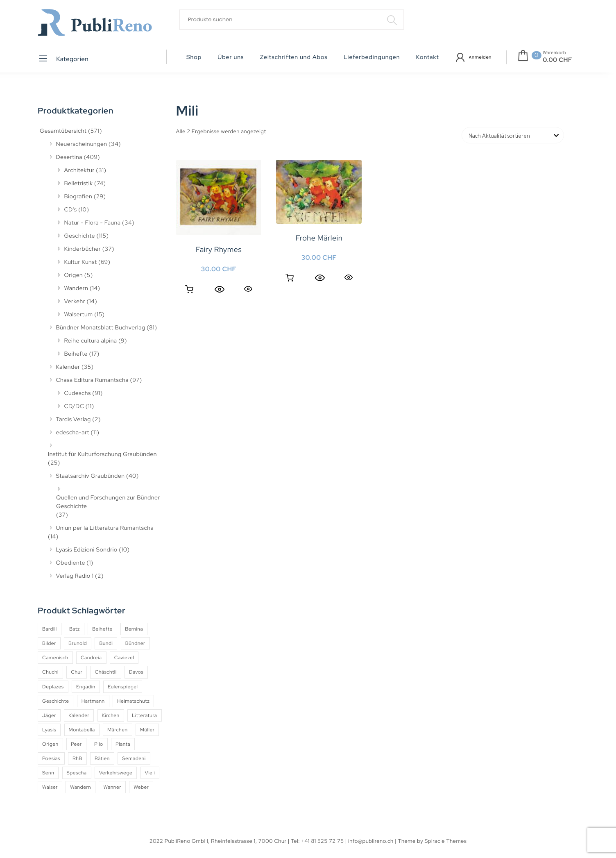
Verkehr (75, 302)
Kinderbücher (83, 249)
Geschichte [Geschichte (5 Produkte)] (55, 701)
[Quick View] (220, 289)
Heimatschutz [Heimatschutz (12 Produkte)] (133, 701)
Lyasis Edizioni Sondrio (87, 550)
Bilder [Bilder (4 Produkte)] (49, 643)
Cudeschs (78, 393)
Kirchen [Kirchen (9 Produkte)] (111, 715)
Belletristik (79, 184)
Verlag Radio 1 (75, 576)
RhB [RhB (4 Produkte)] (77, 758)
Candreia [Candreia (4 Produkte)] (91, 658)
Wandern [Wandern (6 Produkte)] (80, 787)
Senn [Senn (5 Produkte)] (48, 773)
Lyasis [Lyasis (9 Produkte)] (49, 730)
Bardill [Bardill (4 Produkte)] (50, 629)
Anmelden (480, 57)
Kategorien (63, 58)
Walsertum (79, 315)
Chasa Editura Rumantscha (92, 380)
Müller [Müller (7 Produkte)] (147, 730)
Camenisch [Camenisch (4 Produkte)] (55, 658)
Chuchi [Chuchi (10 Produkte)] (50, 672)
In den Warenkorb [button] (189, 289)
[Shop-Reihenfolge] (513, 135)
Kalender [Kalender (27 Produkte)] (79, 715)
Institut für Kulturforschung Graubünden (102, 454)
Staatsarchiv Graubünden (91, 476)
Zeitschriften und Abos (294, 57)
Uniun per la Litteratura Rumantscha (105, 528)
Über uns (231, 57)
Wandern (76, 288)
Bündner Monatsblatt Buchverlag (101, 328)
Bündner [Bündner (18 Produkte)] (135, 643)
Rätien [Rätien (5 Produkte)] (102, 758)
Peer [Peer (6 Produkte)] (76, 744)
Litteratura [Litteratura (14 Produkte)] (145, 715)
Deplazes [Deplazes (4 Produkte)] (53, 687)
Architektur (79, 170)
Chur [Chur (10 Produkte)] (77, 672)
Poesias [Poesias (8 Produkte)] (51, 758)
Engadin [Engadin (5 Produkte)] (86, 687)
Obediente (71, 563)
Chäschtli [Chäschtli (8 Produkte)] (105, 672)
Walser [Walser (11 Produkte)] (50, 787)
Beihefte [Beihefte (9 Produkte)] (102, 629)
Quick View (248, 289)
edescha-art (73, 433)
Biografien (78, 197)
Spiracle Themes (446, 841)
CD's (71, 210)
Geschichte (80, 236)
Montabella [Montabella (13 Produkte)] (82, 730)
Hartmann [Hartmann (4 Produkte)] (93, 701)
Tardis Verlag (74, 420)
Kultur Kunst (81, 262)
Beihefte (76, 354)
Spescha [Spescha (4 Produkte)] (77, 773)
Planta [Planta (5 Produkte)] (123, 744)
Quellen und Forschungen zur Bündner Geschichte (108, 502)
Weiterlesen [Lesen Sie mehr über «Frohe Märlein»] (290, 278)
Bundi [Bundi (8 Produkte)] (106, 643)
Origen (74, 275)
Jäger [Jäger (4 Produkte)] (49, 715)
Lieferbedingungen (372, 57)
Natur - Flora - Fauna (93, 223)
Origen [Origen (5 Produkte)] (50, 744)
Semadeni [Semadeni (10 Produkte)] (134, 758)
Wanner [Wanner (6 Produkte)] (112, 787)
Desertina (69, 157)
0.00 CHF (557, 60)
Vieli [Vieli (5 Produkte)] (150, 773)
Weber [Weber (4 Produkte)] (141, 787)
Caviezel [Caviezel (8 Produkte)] (124, 658)
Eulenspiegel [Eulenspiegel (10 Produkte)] (123, 687)
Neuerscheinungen (82, 144)
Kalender (68, 367)
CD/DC (74, 406)
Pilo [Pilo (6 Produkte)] (99, 744)
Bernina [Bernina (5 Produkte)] (134, 629)
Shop (194, 57)
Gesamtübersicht (63, 131)
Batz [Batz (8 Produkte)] (75, 629)
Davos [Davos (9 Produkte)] (136, 672)
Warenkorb (554, 53)
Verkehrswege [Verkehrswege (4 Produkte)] (116, 773)
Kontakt (428, 57)
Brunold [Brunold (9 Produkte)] (78, 643)
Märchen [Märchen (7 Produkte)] (118, 730)
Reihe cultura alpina (91, 341)
